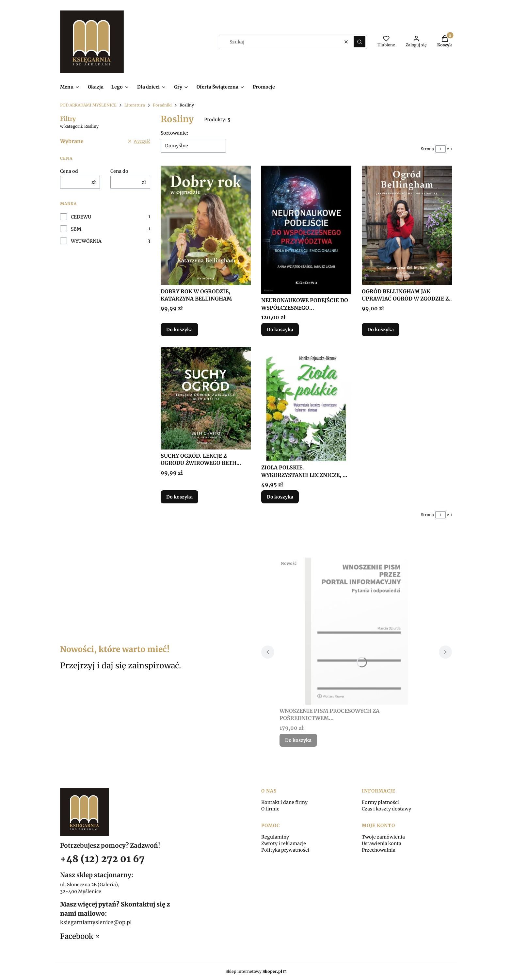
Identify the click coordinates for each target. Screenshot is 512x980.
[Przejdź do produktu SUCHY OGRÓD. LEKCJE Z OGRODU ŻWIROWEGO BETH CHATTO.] (206, 398)
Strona (427, 149)
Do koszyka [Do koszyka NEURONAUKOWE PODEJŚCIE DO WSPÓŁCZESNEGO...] (280, 330)
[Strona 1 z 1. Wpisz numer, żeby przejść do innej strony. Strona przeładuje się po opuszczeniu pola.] (440, 149)
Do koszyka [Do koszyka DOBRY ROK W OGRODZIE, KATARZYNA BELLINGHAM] (179, 330)
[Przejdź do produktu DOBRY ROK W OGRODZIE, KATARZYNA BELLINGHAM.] (206, 225)
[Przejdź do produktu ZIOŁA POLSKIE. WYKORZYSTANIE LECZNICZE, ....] (306, 404)
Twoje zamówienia (383, 837)
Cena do (119, 171)
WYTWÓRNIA (86, 241)
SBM (76, 229)
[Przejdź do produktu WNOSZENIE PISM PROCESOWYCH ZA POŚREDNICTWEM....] (357, 631)
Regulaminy (275, 837)
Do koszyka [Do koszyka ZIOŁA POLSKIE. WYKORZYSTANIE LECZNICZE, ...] (280, 497)
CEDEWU (81, 217)
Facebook (77, 936)
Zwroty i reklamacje (284, 843)
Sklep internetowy (254, 971)
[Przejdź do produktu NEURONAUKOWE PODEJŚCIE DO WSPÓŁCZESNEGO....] (306, 230)
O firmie (270, 809)
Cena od (69, 171)
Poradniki (162, 105)
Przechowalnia (379, 850)
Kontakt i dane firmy (284, 802)
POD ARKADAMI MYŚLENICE (88, 105)
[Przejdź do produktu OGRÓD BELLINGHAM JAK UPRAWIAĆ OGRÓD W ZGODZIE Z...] (407, 225)
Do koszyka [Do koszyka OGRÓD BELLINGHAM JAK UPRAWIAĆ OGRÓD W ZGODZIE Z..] (381, 330)
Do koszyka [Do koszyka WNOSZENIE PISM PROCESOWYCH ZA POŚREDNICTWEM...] (298, 740)
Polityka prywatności (285, 850)
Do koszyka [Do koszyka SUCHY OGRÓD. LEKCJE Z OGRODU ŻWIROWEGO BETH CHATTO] (179, 497)
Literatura (135, 105)
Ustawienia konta (382, 843)
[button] (360, 42)
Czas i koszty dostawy (386, 809)
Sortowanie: (175, 133)
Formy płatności (380, 802)
